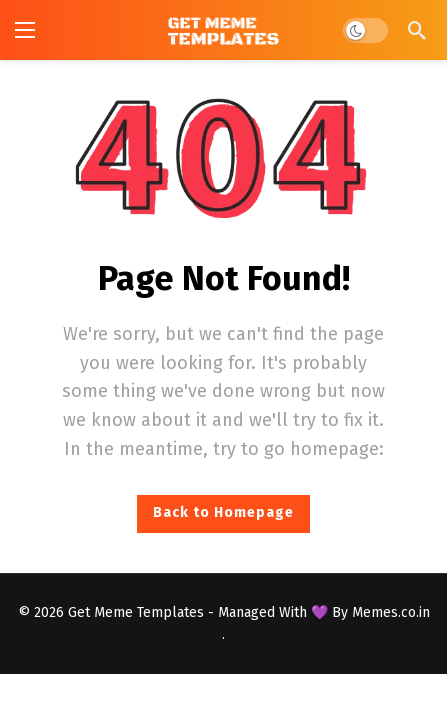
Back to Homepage (223, 512)
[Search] (417, 30)
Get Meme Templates (136, 612)
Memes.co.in (391, 612)
